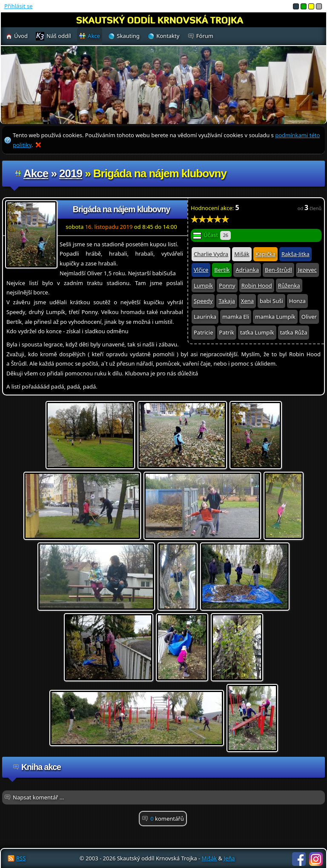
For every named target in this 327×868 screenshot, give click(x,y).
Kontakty (168, 36)
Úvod (21, 36)
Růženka (289, 285)
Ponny (227, 285)
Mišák (242, 254)
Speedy (203, 301)
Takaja (227, 301)
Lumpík (203, 285)
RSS (21, 858)
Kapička (265, 254)
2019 (71, 173)
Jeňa (229, 858)
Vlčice (201, 270)
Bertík (222, 270)
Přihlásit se (18, 6)
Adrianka (247, 270)
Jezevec (307, 270)
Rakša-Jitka (295, 254)
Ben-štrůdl (278, 270)
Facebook (299, 859)
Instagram (316, 859)
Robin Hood (257, 285)
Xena (247, 301)
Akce (36, 173)
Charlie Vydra (211, 254)
